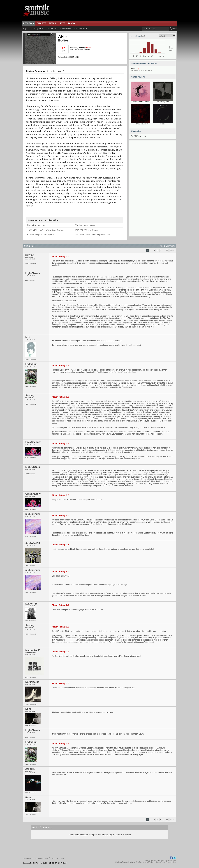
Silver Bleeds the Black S (141, 102)
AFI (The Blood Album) (140, 124)
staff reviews (66, 29)
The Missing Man (163, 102)
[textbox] (156, 29)
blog (72, 23)
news (53, 23)
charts (42, 23)
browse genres (36, 29)
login (25, 29)
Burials (163, 124)
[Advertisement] (153, 190)
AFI (62, 36)
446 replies (86, 49)
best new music (80, 29)
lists (62, 23)
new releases (52, 29)
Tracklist (76, 57)
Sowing (82, 48)
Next (172, 250)
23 (167, 250)
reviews (29, 23)
